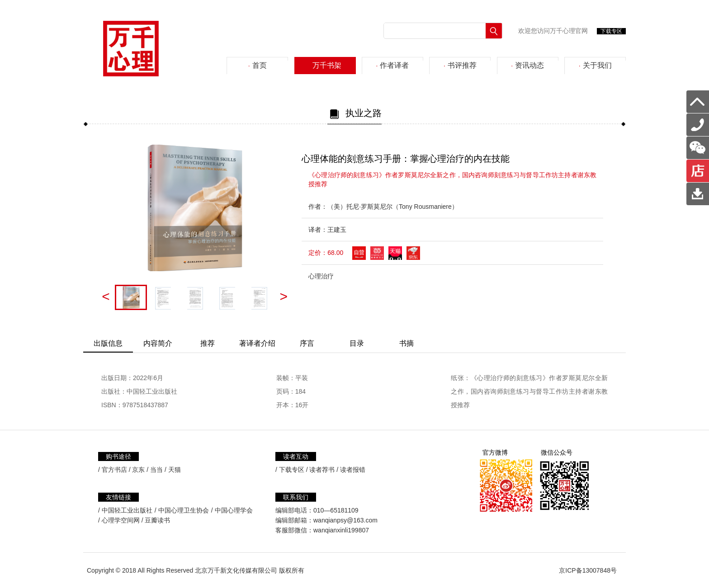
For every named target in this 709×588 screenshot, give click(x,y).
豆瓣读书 (157, 520)
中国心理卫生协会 (184, 510)
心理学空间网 (121, 520)
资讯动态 (527, 65)
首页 (258, 65)
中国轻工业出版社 (127, 510)
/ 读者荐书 (321, 470)
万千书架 (325, 65)
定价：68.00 (326, 253)
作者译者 (393, 65)
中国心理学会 (234, 510)
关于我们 (595, 65)
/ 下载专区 (290, 470)
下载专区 (611, 31)
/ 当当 (155, 470)
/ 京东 (137, 470)
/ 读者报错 (351, 470)
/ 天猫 (173, 470)
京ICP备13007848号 (588, 570)
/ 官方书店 (113, 470)
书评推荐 (460, 65)
